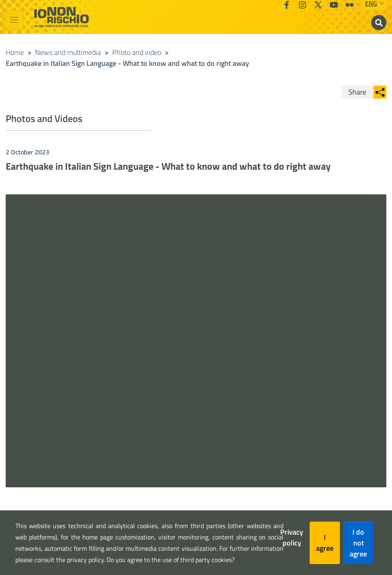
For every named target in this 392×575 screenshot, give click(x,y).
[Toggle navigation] (14, 20)
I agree (325, 543)
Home (15, 52)
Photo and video (137, 52)
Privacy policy (292, 537)
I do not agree (358, 543)
